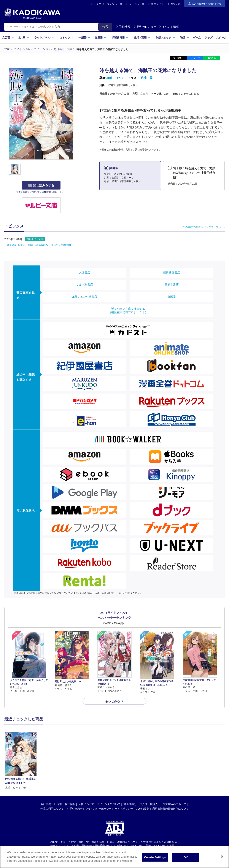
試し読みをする (41, 185)
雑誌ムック (166, 38)
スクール (222, 38)
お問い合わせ (75, 764)
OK (186, 858)
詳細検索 (123, 27)
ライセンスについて (109, 760)
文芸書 (8, 38)
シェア (197, 58)
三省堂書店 (172, 285)
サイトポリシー (124, 764)
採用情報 (70, 760)
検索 (105, 27)
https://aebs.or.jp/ (99, 805)
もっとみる (113, 701)
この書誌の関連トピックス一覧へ (202, 227)
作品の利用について (52, 764)
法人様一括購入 (149, 760)
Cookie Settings (155, 858)
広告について (86, 760)
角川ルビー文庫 (35, 239)
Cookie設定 (142, 764)
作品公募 (175, 4)
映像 (185, 38)
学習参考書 (120, 38)
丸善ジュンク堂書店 (84, 297)
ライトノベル (44, 38)
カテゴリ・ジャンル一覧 (108, 4)
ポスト (180, 58)
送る (213, 58)
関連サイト (157, 4)
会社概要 (46, 760)
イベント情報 (169, 27)
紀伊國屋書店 (172, 272)
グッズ (208, 38)
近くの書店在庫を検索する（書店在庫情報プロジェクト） (128, 311)
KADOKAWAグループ (173, 760)
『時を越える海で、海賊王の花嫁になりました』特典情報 (38, 245)
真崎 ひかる (115, 78)
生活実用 (142, 38)
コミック (67, 38)
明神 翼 (146, 78)
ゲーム (197, 38)
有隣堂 (172, 297)
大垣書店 (84, 272)
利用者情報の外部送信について (170, 764)
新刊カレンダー (145, 27)
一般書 (84, 38)
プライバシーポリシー (99, 764)
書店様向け (130, 760)
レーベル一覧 (137, 4)
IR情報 (58, 760)
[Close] (222, 858)
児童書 (101, 38)
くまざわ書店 (84, 285)
